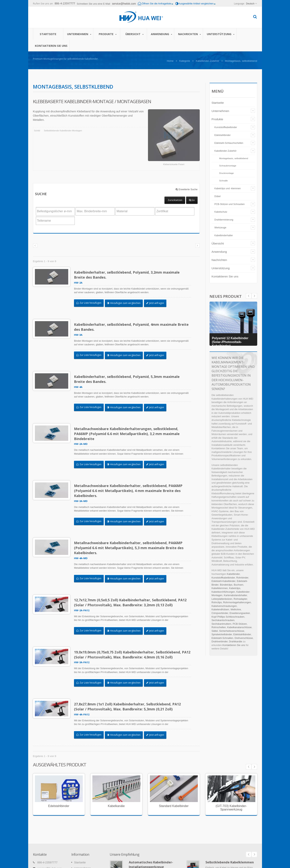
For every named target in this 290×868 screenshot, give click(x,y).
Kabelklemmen (220, 588)
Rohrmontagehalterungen (237, 602)
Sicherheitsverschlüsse (232, 631)
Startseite (48, 34)
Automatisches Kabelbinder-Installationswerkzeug (151, 807)
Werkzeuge (220, 228)
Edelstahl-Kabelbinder (224, 581)
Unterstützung (221, 34)
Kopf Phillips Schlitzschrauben (228, 617)
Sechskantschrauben (223, 620)
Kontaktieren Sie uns (51, 46)
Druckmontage (227, 173)
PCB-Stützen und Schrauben (230, 204)
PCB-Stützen (240, 624)
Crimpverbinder (220, 613)
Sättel (215, 631)
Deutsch (250, 4)
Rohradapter (240, 599)
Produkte (108, 34)
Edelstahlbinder (223, 135)
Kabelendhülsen (220, 609)
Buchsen (239, 585)
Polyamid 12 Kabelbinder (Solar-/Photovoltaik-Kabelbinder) (232, 341)
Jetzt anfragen (157, 303)
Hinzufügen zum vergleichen (126, 303)
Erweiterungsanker (240, 613)
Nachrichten (189, 34)
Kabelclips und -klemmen (228, 188)
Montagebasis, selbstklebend (234, 158)
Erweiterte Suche (187, 189)
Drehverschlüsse (244, 638)
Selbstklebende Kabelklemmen (230, 805)
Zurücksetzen (175, 200)
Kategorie (185, 61)
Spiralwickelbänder (222, 634)
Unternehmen (79, 34)
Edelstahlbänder (242, 634)
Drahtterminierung (224, 220)
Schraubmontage (228, 166)
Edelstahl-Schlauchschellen (229, 143)
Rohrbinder (242, 578)
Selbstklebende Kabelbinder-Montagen (63, 131)
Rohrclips (217, 602)
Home (170, 61)
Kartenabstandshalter (235, 595)
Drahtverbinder (220, 641)
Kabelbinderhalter (224, 235)
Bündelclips (226, 585)
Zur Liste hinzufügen (91, 303)
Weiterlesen (135, 826)
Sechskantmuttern (221, 624)
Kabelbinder (233, 574)
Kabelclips (235, 588)
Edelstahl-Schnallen (222, 638)
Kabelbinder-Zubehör (207, 61)
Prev (254, 296)
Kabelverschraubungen (224, 606)
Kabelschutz (221, 212)
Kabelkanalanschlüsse (239, 627)
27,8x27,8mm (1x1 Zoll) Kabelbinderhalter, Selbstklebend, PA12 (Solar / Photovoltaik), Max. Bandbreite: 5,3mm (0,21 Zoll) (129, 661)
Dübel (218, 196)
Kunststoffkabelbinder (226, 127)
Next (249, 296)
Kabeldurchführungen (223, 592)
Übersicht (134, 34)
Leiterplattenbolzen (222, 599)
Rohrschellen (219, 627)
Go (192, 200)
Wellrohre (236, 609)
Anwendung (161, 34)
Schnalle (224, 181)
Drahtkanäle (236, 641)
